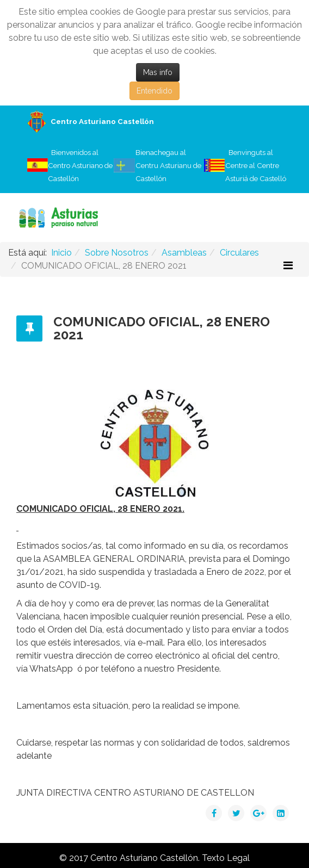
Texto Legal (226, 858)
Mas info (158, 72)
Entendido (154, 91)
